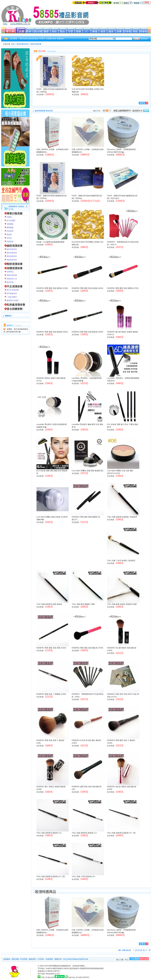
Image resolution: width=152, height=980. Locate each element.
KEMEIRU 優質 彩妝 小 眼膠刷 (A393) (51, 694)
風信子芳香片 (40, 39)
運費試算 (58, 959)
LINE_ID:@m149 (47, 977)
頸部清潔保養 (15, 264)
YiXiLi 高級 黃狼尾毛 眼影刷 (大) (49, 833)
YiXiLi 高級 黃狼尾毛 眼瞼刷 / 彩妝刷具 (122, 517)
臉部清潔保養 (36, 44)
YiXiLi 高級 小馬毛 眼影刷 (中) (83, 877)
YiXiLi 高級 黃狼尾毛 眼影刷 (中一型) (121, 833)
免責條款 (7, 959)
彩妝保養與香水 (23, 44)
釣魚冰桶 (31, 39)
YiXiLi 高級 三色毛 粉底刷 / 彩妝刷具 (121, 561)
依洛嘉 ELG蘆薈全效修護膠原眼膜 (50, 242)
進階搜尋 (144, 39)
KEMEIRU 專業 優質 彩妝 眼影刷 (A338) (52, 288)
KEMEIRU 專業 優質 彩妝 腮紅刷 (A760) (87, 648)
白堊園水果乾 (51, 39)
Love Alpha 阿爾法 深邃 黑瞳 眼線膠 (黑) (87, 471)
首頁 (13, 44)
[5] (144, 950)
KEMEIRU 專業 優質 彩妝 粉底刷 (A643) (87, 288)
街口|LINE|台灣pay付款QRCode (76, 959)
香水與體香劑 (15, 309)
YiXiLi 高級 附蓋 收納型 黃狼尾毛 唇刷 (122, 604)
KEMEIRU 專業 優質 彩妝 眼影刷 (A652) (87, 332)
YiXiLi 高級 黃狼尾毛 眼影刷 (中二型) (51, 877)
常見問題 (24, 959)
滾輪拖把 (60, 39)
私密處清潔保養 (16, 305)
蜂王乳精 (23, 39)
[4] (141, 950)
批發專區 (49, 959)
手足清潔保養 (15, 286)
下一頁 (148, 950)
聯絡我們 (32, 959)
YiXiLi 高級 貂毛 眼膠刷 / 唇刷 (83, 604)
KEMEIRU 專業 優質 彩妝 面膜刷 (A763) (123, 288)
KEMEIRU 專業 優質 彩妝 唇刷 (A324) (51, 648)
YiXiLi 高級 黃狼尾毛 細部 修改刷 (49, 604)
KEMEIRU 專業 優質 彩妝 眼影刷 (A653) (52, 332)
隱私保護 (15, 959)
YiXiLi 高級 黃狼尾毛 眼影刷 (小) (84, 833)
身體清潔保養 (15, 268)
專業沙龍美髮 (15, 214)
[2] (136, 950)
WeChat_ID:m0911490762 (77, 977)
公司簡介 (41, 959)
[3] (139, 950)
